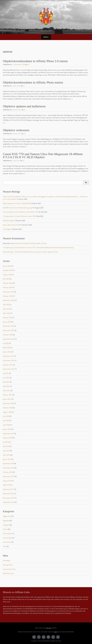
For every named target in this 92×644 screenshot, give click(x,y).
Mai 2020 (6, 421)
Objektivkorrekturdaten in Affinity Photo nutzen (33, 82)
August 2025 (7, 275)
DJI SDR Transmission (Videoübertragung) (17, 208)
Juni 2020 (6, 416)
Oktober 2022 (8, 335)
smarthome (7, 542)
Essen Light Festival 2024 (12, 225)
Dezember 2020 (8, 403)
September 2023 (9, 300)
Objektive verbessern (16, 130)
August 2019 (7, 438)
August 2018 (7, 481)
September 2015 (9, 502)
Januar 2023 (7, 322)
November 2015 (9, 498)
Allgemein (6, 516)
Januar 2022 (7, 352)
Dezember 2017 (8, 489)
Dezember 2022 (8, 326)
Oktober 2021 (8, 365)
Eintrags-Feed (8, 565)
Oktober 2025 (8, 270)
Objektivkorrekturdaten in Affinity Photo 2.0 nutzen (35, 61)
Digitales (6, 521)
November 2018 (9, 468)
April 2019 (6, 451)
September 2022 (9, 339)
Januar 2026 (7, 266)
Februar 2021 (8, 395)
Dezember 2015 (8, 494)
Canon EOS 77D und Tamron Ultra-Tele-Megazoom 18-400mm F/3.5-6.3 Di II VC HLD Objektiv (43, 156)
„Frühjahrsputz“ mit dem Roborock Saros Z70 (19, 216)
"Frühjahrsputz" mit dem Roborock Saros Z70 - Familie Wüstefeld (26, 248)
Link (55, 632)
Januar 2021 (7, 399)
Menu (46, 37)
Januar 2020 (7, 429)
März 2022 (7, 348)
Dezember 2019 (8, 434)
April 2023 (6, 309)
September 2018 (9, 476)
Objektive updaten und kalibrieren (24, 106)
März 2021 (7, 391)
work (5, 546)
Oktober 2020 (8, 408)
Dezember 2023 (8, 292)
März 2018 (7, 485)
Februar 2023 (8, 318)
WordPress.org (8, 573)
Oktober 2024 (8, 283)
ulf (28, 64)
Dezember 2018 (8, 464)
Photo (5, 529)
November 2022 (9, 330)
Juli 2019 (6, 442)
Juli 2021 (6, 373)
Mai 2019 (6, 446)
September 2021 (9, 369)
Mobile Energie (8, 221)
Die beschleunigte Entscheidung (62, 248)
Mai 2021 (6, 382)
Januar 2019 (7, 459)
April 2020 (6, 425)
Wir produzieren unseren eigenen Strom (44, 252)
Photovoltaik (7, 538)
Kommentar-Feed (9, 569)
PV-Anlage (6, 229)
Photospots (7, 534)
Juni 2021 (6, 378)
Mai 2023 (6, 305)
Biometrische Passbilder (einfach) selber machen (30, 243)
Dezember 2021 (8, 356)
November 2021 (9, 360)
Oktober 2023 (8, 296)
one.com (49, 628)
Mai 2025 (6, 279)
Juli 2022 (6, 343)
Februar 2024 (8, 287)
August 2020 (7, 412)
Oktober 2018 (8, 472)
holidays (6, 525)
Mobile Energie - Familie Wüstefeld (15, 252)
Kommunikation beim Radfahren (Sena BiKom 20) (20, 212)
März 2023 (7, 313)
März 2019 (7, 455)
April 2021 (6, 386)
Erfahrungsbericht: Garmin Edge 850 (16, 203)
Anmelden (7, 561)
